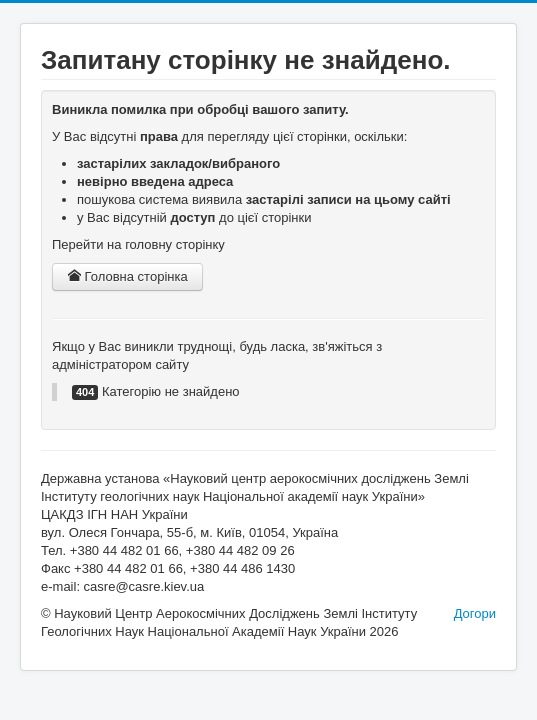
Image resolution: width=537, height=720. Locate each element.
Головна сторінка (127, 276)
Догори (475, 613)
